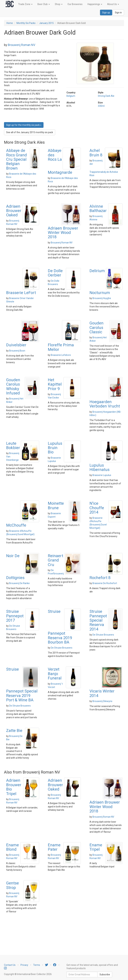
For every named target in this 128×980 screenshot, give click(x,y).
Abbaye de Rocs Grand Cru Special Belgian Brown (16, 159)
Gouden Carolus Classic (96, 328)
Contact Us (10, 965)
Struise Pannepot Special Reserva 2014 (98, 620)
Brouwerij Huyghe (102, 298)
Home (10, 23)
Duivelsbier (16, 345)
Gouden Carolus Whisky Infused (13, 387)
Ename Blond (12, 847)
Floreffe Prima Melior (61, 347)
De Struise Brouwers (62, 648)
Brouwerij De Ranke (19, 583)
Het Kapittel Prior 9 (55, 384)
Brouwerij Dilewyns (102, 701)
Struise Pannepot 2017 (15, 616)
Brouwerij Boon (17, 351)
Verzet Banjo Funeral (55, 674)
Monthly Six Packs (26, 23)
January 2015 (46, 23)
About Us (113, 4)
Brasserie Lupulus (102, 475)
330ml (101, 106)
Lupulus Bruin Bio (55, 448)
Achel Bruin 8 (96, 153)
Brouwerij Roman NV (21, 45)
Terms (37, 965)
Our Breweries (75, 4)
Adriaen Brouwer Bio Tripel (14, 787)
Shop (59, 4)
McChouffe (16, 525)
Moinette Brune (56, 506)
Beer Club (44, 4)
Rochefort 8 (100, 578)
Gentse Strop (12, 885)
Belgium (71, 96)
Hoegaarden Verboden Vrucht (105, 404)
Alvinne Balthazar (98, 208)
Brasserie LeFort (21, 293)
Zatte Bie (14, 731)
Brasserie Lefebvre (61, 355)
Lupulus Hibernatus (99, 467)
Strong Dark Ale (106, 96)
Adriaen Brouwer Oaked (14, 211)
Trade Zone (25, 4)
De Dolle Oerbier (55, 273)
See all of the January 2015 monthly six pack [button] (30, 132)
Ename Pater (54, 847)
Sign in (118, 13)
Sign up (106, 13)
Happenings (95, 4)
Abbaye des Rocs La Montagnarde (60, 161)
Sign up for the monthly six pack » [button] (24, 125)
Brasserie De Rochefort (105, 583)
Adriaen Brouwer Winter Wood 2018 (63, 233)
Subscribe (105, 974)
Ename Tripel (96, 847)
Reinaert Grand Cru (55, 560)
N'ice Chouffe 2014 (97, 508)
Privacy (24, 965)
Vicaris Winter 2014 (102, 693)
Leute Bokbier (13, 446)
